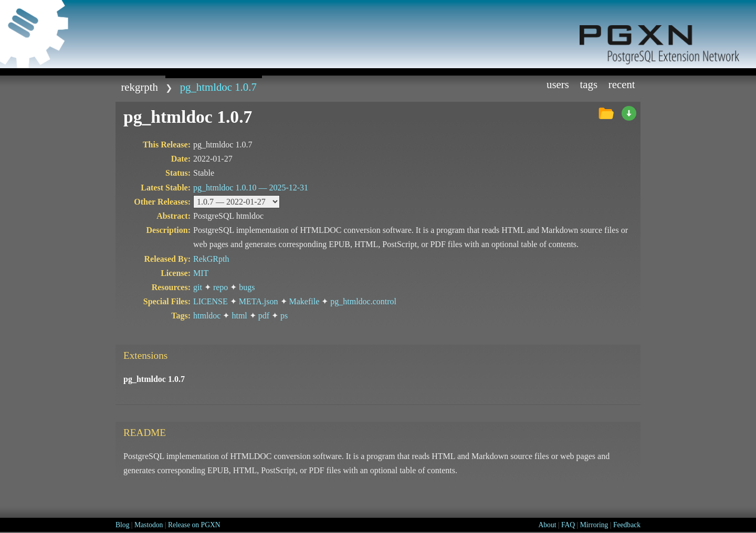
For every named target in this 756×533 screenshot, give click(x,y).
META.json (259, 301)
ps (284, 316)
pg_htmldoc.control (363, 301)
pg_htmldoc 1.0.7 (218, 87)
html (239, 316)
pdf (264, 316)
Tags (589, 84)
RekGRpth (139, 87)
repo (220, 287)
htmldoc (207, 316)
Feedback (627, 525)
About (547, 525)
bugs (247, 287)
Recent (622, 84)
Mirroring (594, 525)
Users (558, 84)
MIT (201, 273)
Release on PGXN (194, 525)
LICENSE (211, 301)
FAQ (568, 525)
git (198, 287)
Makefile (304, 301)
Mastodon (149, 525)
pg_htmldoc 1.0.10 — (251, 188)
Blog (122, 525)
